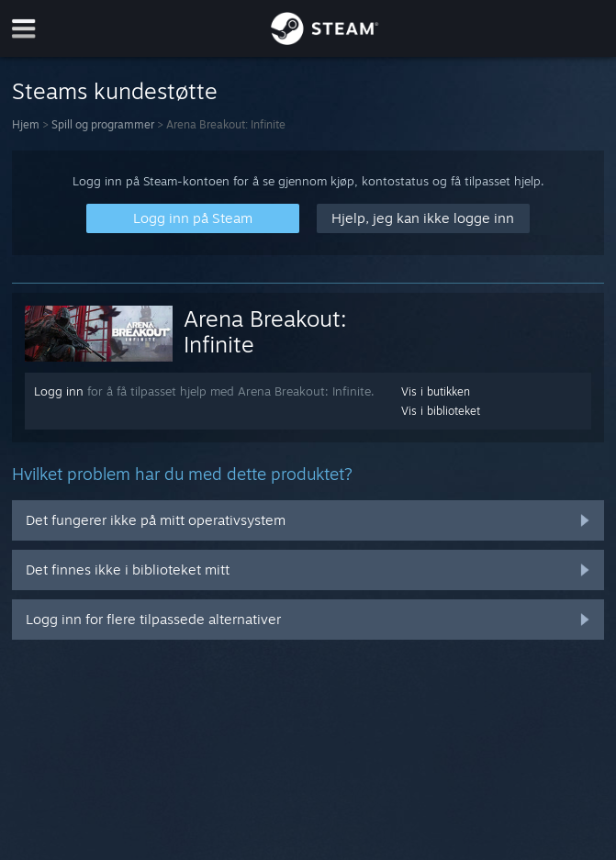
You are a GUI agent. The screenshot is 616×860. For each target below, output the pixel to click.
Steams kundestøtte (115, 91)
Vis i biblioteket (441, 411)
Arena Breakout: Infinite (265, 331)
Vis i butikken (436, 391)
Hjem (26, 124)
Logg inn (59, 391)
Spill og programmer (103, 124)
